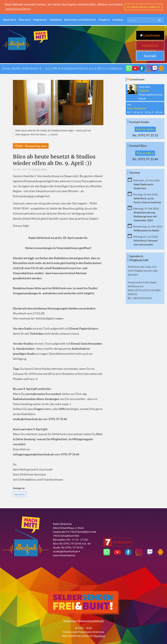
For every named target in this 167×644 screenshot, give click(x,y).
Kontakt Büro (138, 146)
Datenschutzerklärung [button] (18, 9)
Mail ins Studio (145, 129)
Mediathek (56, 19)
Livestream (150, 35)
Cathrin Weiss (39, 169)
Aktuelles (20, 494)
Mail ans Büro (145, 153)
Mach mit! (9, 19)
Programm (39, 19)
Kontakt (150, 55)
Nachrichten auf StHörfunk (79, 19)
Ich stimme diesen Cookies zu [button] (143, 7)
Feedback (118, 19)
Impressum (70, 620)
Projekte (103, 19)
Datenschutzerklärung (91, 620)
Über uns (24, 19)
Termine (135, 172)
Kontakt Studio (139, 122)
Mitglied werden (143, 270)
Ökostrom (99, 635)
